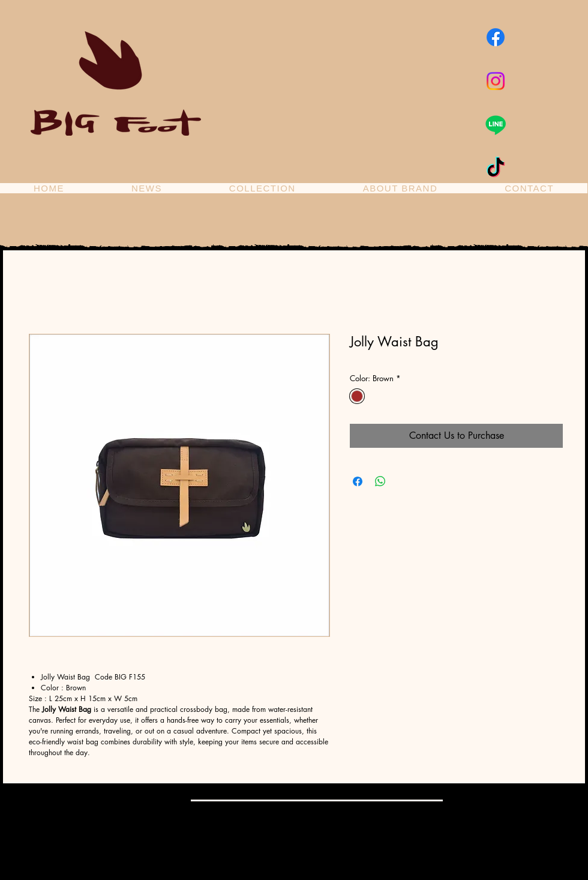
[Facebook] (496, 37)
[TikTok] (496, 169)
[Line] (496, 125)
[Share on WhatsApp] (380, 481)
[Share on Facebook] (358, 481)
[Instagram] (496, 81)
